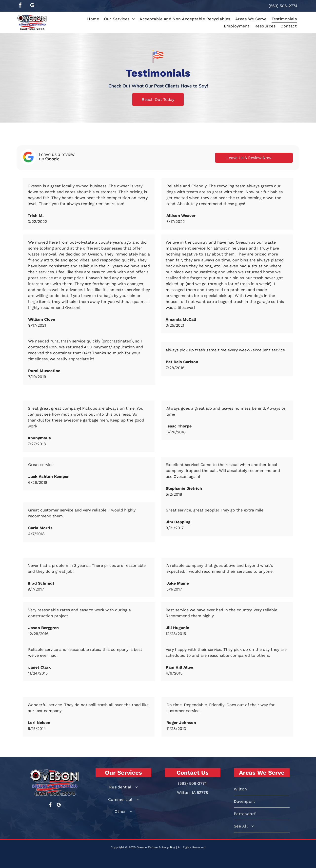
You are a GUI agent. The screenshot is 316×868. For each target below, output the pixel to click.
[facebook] (20, 6)
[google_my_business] (32, 6)
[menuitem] (93, 19)
